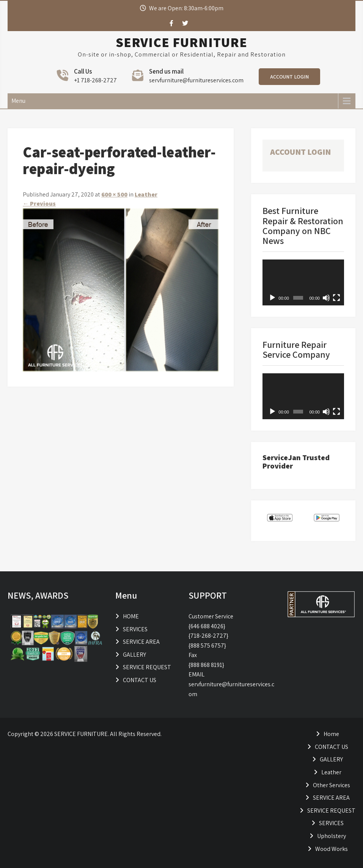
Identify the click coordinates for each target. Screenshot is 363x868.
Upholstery (332, 836)
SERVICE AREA (141, 642)
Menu (18, 101)
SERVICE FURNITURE (181, 42)
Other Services (332, 785)
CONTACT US (140, 680)
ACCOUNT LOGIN (289, 77)
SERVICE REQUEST (147, 667)
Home (331, 734)
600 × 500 (114, 194)
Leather (146, 194)
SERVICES (135, 629)
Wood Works (332, 849)
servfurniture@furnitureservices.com (196, 80)
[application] (303, 282)
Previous (39, 204)
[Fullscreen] (336, 298)
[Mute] (326, 298)
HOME (131, 616)
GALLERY (134, 655)
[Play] (272, 298)
